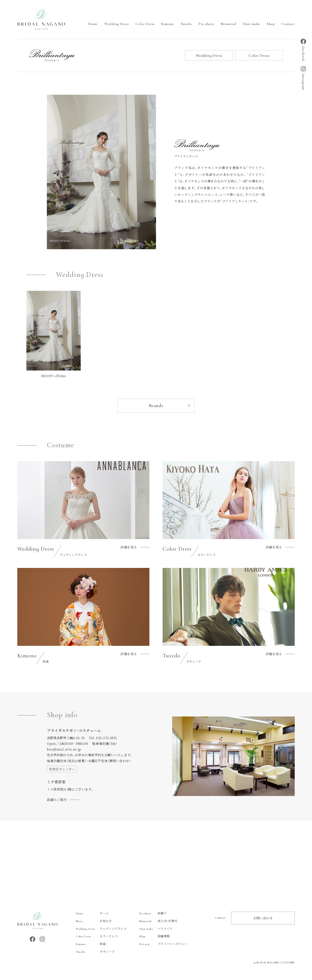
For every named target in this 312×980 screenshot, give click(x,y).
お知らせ (94, 921)
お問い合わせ (263, 918)
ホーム (92, 913)
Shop (271, 24)
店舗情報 (155, 936)
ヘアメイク (156, 929)
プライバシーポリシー (164, 944)
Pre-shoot (206, 24)
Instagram (303, 78)
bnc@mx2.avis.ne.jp (64, 749)
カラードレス (97, 936)
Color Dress (145, 24)
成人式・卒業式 (158, 921)
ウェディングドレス (101, 929)
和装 (91, 944)
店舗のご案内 (57, 800)
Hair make (252, 24)
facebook (303, 50)
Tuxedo (186, 24)
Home (93, 24)
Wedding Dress (117, 24)
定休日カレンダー (62, 769)
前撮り (153, 913)
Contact (288, 24)
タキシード (95, 951)
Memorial (229, 24)
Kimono (167, 24)
